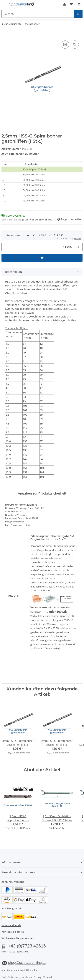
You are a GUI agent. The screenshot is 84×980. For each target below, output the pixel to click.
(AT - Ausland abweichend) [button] (38, 220)
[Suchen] (78, 14)
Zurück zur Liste (13, 24)
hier (58, 636)
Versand (47, 965)
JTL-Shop (48, 978)
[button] (65, 4)
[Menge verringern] (6, 234)
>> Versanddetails (11, 913)
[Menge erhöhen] (78, 234)
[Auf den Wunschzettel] (75, 45)
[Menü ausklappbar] (3, 2)
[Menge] (35, 234)
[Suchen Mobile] (38, 14)
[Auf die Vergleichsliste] (65, 45)
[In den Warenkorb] (4, 35)
